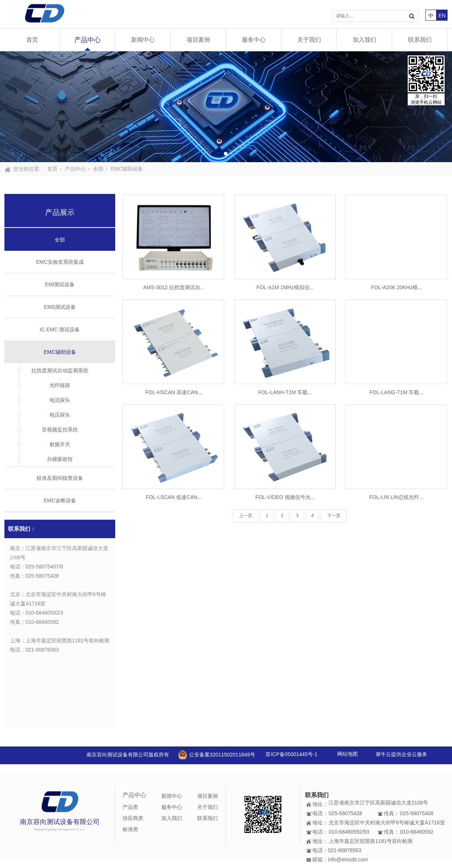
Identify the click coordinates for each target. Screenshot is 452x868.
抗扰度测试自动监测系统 (60, 370)
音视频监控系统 (60, 430)
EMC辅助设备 (127, 169)
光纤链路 (60, 385)
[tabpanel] (226, 107)
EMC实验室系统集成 (60, 262)
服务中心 (254, 40)
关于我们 (309, 40)
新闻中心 (143, 40)
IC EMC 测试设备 (60, 329)
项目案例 (198, 40)
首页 (32, 40)
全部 (98, 169)
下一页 (334, 516)
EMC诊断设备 (60, 500)
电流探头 (60, 400)
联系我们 (420, 40)
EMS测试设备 (60, 307)
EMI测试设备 (60, 284)
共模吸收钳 (60, 459)
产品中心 (88, 40)
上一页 (246, 516)
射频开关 (60, 444)
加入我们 (364, 40)
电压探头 (60, 415)
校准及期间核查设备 (60, 478)
